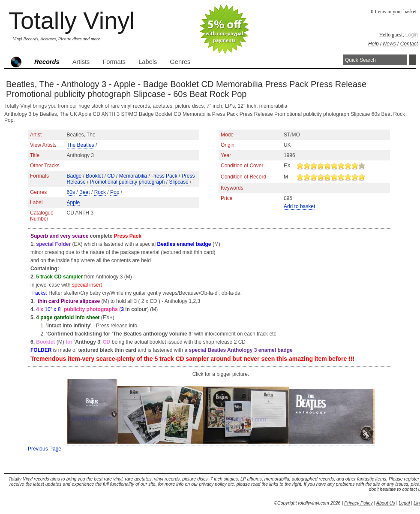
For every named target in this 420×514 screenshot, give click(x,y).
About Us (386, 503)
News (390, 44)
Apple (73, 203)
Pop (115, 192)
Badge (74, 176)
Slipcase (178, 182)
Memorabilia (133, 176)
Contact (409, 44)
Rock (100, 192)
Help (373, 44)
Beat (85, 192)
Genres (180, 62)
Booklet (94, 176)
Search (412, 60)
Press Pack (164, 176)
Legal (404, 503)
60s (71, 192)
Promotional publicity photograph (127, 182)
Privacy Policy (358, 503)
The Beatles (81, 145)
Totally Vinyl (72, 20)
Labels (148, 62)
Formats (114, 62)
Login (412, 35)
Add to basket (299, 206)
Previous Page (45, 449)
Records (47, 62)
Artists (81, 62)
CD (111, 176)
